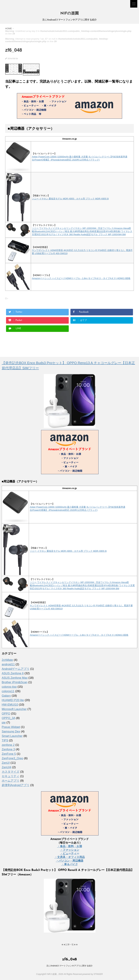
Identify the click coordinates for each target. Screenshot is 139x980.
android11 (8, 664)
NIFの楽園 (69, 14)
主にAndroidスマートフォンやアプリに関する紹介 (69, 966)
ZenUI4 (7, 767)
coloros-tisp (9, 687)
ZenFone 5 (9, 754)
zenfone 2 (8, 745)
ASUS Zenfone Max (15, 678)
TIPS (5, 740)
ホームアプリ (11, 781)
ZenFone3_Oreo (12, 758)
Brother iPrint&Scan (15, 682)
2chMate (7, 660)
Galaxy (6, 696)
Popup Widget (11, 727)
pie (4, 723)
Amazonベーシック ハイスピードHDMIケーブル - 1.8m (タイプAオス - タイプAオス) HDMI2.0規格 (81, 278)
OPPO (6, 714)
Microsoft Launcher (14, 709)
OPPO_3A (8, 718)
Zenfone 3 (8, 749)
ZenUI (6, 763)
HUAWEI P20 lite (13, 700)
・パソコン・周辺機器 (70, 861)
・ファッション (70, 850)
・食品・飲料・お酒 (70, 846)
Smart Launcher (12, 736)
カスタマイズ (11, 772)
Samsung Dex (11, 731)
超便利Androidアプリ (16, 785)
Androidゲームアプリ (16, 669)
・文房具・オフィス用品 (70, 857)
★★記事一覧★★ (70, 945)
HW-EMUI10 (10, 705)
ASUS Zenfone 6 (13, 673)
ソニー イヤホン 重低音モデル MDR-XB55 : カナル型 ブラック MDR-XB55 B (70, 199)
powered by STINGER (93, 974)
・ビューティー (70, 853)
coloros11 (8, 691)
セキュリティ (11, 776)
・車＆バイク (70, 864)
